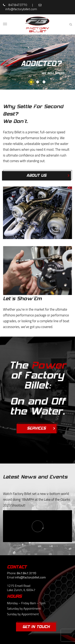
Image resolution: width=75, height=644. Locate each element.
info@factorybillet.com (21, 9)
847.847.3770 (18, 5)
